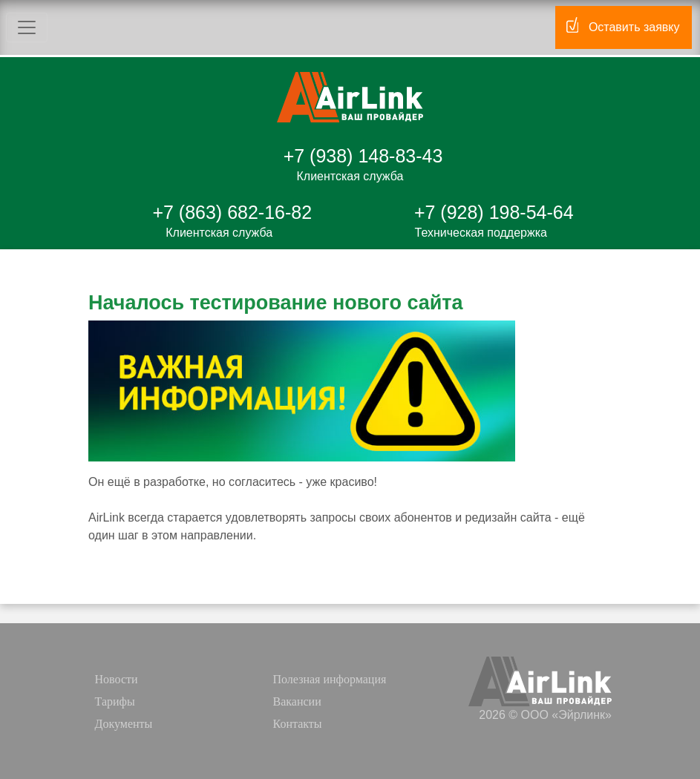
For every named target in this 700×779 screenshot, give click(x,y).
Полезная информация (330, 679)
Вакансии (297, 701)
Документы (124, 724)
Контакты (298, 724)
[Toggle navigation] (27, 27)
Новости (117, 679)
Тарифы (115, 701)
